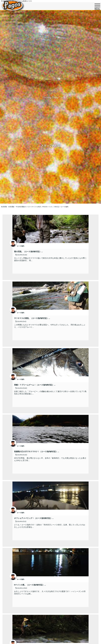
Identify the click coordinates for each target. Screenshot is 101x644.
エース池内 (21, 246)
